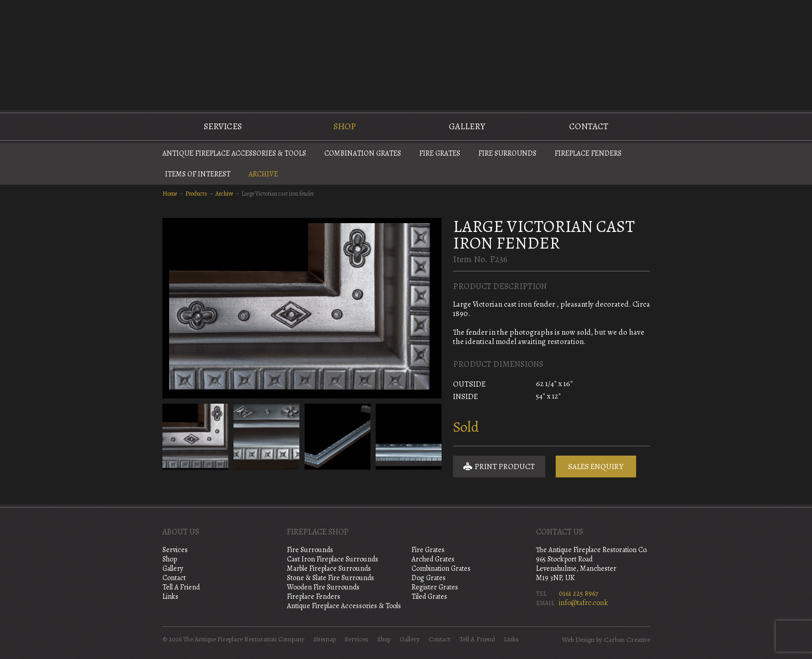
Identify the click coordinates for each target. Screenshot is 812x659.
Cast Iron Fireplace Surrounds (333, 559)
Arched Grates (433, 559)
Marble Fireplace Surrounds (329, 568)
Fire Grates (440, 153)
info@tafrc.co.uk (583, 603)
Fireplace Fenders (588, 153)
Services (223, 126)
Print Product (499, 466)
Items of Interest (198, 174)
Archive (263, 174)
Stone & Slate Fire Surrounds (331, 578)
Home (170, 194)
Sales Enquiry (596, 466)
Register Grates (435, 587)
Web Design (578, 640)
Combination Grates (363, 153)
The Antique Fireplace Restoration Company (406, 54)
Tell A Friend (181, 587)
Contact (589, 126)
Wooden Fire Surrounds (323, 587)
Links (170, 596)
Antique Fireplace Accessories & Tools (234, 153)
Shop (345, 126)
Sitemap (325, 639)
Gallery (467, 126)
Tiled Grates (429, 596)
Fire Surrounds (507, 153)
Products (196, 194)
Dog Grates (429, 578)
